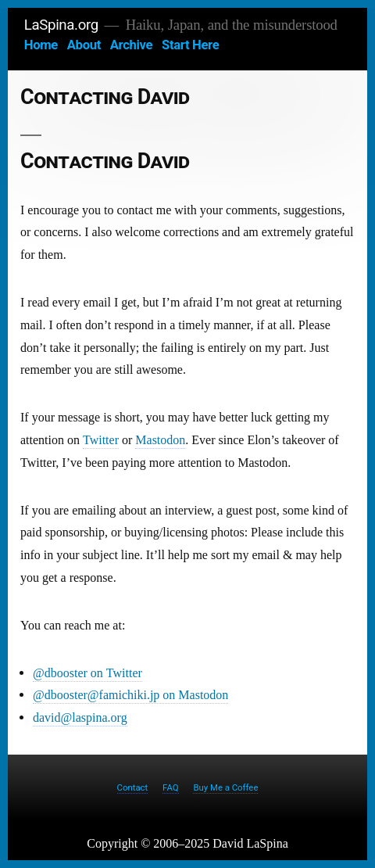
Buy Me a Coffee (225, 787)
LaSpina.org (61, 25)
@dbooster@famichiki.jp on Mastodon (130, 695)
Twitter (101, 440)
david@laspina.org (80, 718)
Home (41, 45)
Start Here (190, 45)
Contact (133, 787)
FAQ (171, 787)
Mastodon (160, 440)
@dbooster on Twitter (87, 673)
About (84, 45)
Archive (131, 45)
